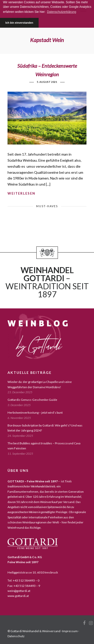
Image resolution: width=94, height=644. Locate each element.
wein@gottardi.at (19, 591)
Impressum (70, 631)
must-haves (47, 206)
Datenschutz (16, 636)
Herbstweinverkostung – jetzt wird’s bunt (35, 413)
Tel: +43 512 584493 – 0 (23, 580)
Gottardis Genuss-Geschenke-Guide (32, 400)
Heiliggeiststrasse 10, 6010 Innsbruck (33, 572)
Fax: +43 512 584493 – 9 (24, 586)
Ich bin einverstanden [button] (19, 23)
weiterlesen (21, 193)
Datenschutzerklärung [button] (62, 12)
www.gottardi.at (18, 596)
